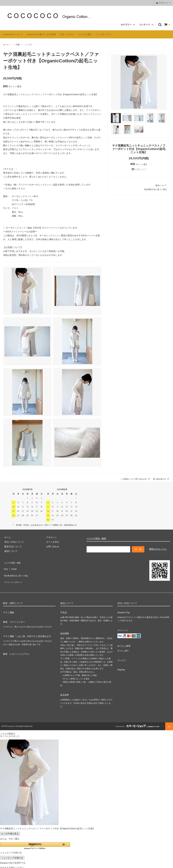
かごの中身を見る (10, 828)
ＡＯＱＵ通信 (85, 34)
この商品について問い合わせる (136, 479)
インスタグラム (104, 34)
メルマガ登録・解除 (96, 538)
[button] (35, 840)
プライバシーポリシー (14, 575)
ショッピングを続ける (12, 852)
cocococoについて (13, 34)
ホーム (6, 45)
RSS (5, 566)
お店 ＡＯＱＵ (67, 34)
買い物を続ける (161, 479)
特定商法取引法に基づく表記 (17, 571)
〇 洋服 (17, 45)
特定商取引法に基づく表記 (155, 189)
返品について (161, 185)
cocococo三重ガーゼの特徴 (41, 34)
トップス (28, 45)
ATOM (12, 566)
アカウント (164, 3)
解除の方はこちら (158, 549)
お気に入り (139, 169)
